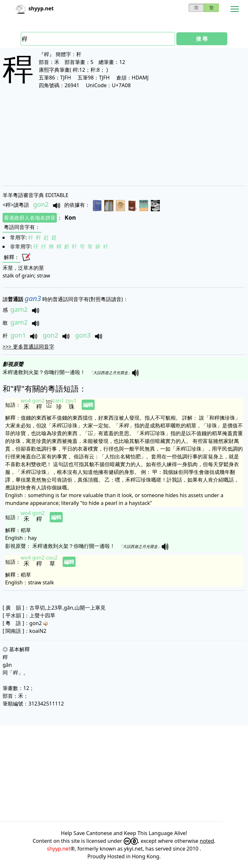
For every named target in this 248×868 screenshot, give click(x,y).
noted (207, 841)
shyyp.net (59, 849)
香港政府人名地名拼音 (30, 218)
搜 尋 (202, 39)
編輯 (88, 405)
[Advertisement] (124, 137)
